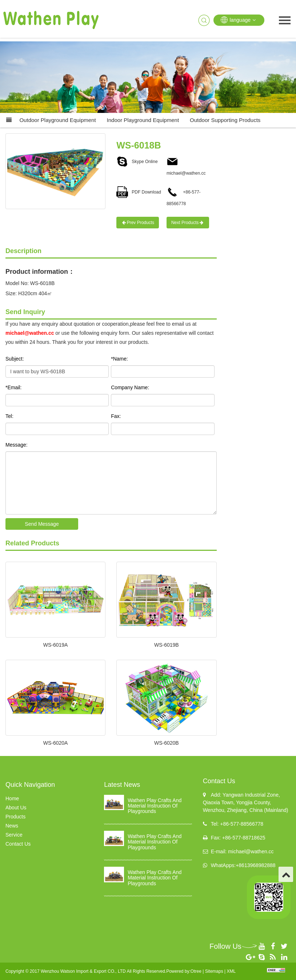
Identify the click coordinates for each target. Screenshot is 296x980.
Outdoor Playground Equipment (57, 120)
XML (231, 971)
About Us (16, 808)
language (239, 20)
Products (15, 817)
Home (12, 798)
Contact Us (18, 844)
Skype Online (137, 162)
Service (14, 835)
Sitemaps (214, 971)
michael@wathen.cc (30, 333)
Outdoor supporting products (225, 120)
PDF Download (139, 192)
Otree (196, 971)
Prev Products (138, 223)
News (12, 826)
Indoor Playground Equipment (143, 120)
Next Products (188, 223)
